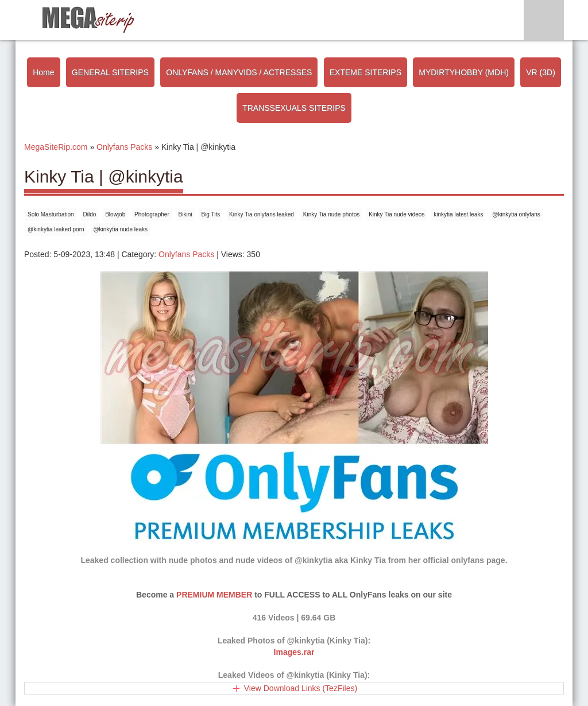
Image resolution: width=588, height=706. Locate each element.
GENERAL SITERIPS (110, 72)
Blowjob (115, 214)
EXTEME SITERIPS (365, 72)
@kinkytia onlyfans (516, 214)
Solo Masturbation (51, 214)
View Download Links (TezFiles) (301, 688)
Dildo (90, 214)
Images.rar (294, 652)
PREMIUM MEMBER (214, 595)
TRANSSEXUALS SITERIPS (294, 108)
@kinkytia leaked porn (56, 229)
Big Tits (210, 214)
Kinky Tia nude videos (396, 214)
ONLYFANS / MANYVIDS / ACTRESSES (239, 72)
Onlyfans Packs (186, 254)
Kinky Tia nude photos (331, 214)
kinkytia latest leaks (458, 214)
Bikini (185, 214)
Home (43, 72)
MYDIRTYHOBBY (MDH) (464, 72)
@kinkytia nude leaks (120, 229)
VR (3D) (541, 72)
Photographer (152, 214)
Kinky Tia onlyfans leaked (262, 214)
